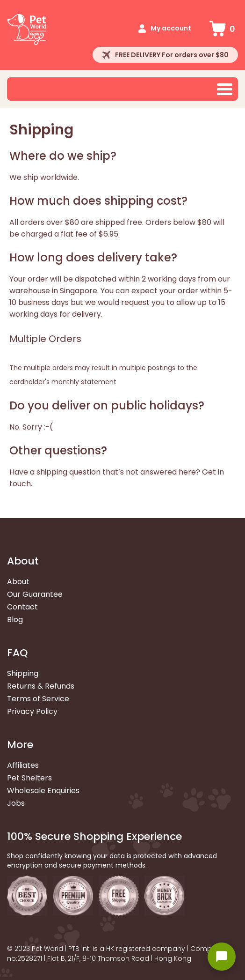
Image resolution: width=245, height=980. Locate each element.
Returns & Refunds (41, 686)
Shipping (23, 673)
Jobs (16, 803)
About (18, 582)
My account (171, 28)
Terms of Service (38, 699)
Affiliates (23, 765)
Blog (15, 620)
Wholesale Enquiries (43, 791)
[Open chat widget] (222, 957)
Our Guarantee (35, 594)
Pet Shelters (29, 778)
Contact (22, 607)
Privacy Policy (32, 711)
